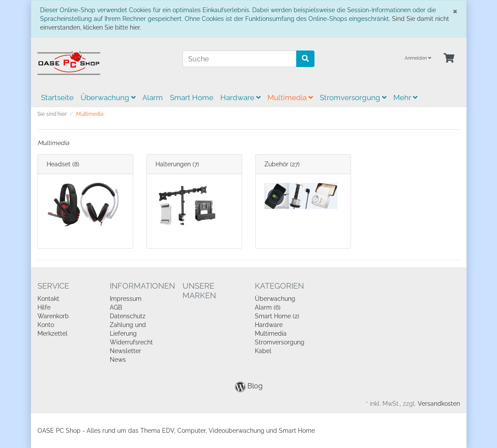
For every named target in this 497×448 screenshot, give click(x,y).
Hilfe (44, 307)
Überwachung (108, 98)
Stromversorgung (353, 98)
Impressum (126, 299)
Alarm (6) (268, 307)
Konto (46, 325)
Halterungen (173, 164)
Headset (59, 164)
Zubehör (276, 164)
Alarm (153, 98)
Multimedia (290, 98)
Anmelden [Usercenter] (418, 58)
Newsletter (125, 351)
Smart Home (192, 98)
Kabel (263, 351)
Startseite (57, 98)
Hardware (240, 98)
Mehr (405, 98)
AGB (116, 307)
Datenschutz (128, 316)
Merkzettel (52, 333)
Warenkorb (53, 316)
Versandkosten (439, 404)
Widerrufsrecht (131, 342)
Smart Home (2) (277, 316)
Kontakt (48, 299)
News (118, 360)
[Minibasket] (449, 59)
